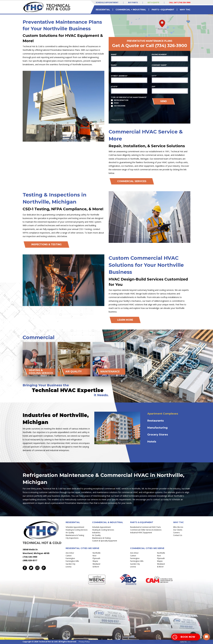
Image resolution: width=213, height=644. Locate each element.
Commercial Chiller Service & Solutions (146, 530)
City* (154, 76)
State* (114, 87)
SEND (164, 101)
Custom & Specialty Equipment (105, 541)
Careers (176, 533)
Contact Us (178, 535)
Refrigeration (121, 100)
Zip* (154, 87)
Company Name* (159, 65)
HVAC (116, 103)
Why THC (185, 10)
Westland (96, 564)
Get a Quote (153, 3)
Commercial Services (132, 181)
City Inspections (72, 538)
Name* (114, 54)
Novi (94, 556)
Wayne (95, 561)
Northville (97, 553)
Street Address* (119, 76)
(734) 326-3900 (171, 46)
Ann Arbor (70, 553)
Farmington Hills (72, 561)
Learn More (125, 320)
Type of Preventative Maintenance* (129, 97)
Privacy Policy (84, 642)
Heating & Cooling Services (77, 530)
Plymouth (96, 558)
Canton (69, 556)
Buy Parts (133, 3)
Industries (96, 533)
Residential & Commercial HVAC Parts (145, 527)
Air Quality (70, 533)
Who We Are (178, 527)
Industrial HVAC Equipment (141, 533)
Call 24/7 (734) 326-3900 (180, 3)
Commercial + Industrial (131, 10)
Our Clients (178, 530)
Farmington (70, 558)
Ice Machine (120, 106)
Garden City (70, 564)
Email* (114, 65)
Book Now (188, 637)
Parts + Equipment (163, 10)
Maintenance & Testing (75, 535)
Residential (103, 10)
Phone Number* (159, 54)
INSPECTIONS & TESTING (46, 244)
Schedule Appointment (107, 3)
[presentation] (166, 112)
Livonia (69, 567)
